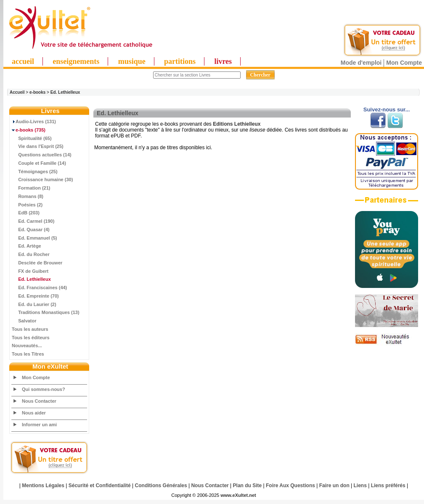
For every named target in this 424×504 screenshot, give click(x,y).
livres (223, 61)
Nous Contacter (39, 401)
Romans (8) (28, 196)
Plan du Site (248, 486)
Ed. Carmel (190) (33, 221)
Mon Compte (404, 63)
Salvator (24, 321)
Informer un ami (39, 425)
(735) (29, 130)
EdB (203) (26, 213)
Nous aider (34, 413)
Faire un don (334, 486)
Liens (360, 486)
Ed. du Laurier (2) (34, 304)
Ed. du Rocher (31, 254)
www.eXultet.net (238, 495)
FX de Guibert (30, 271)
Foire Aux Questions (290, 486)
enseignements (76, 61)
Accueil (17, 92)
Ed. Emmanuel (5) (34, 238)
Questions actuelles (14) (42, 155)
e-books (37, 92)
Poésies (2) (27, 205)
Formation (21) (31, 188)
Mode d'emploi (361, 63)
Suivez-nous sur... (387, 110)
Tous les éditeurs (31, 338)
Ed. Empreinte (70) (35, 296)
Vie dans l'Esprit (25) (38, 146)
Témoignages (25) (35, 172)
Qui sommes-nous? (44, 389)
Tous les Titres (28, 354)
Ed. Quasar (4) (31, 230)
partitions (180, 61)
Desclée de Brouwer (37, 263)
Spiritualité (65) (32, 138)
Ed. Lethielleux (65, 92)
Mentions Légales (43, 486)
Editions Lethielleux (237, 124)
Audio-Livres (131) (34, 121)
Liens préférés (388, 486)
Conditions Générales (161, 486)
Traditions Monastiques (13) (46, 312)
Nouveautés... (27, 346)
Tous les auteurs (30, 329)
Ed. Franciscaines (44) (39, 288)
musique (132, 61)
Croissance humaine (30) (42, 179)
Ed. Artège (26, 246)
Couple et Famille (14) (39, 163)
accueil (23, 61)
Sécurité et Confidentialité (100, 486)
